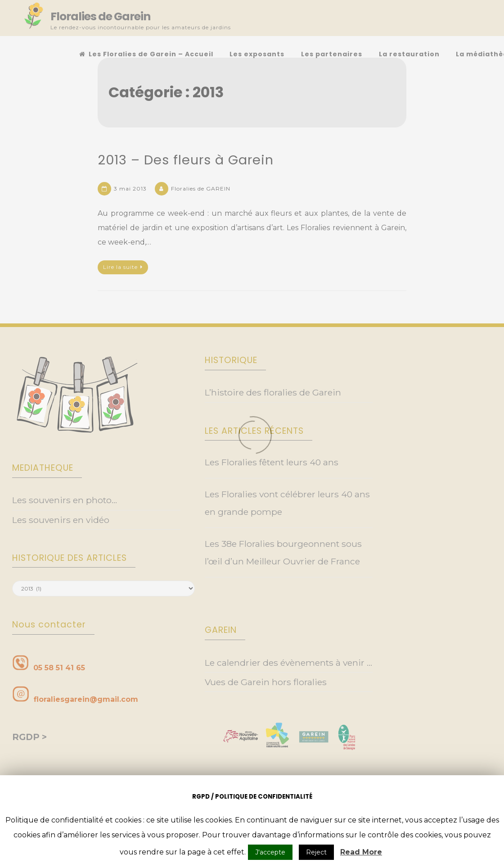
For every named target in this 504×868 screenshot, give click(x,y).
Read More (361, 852)
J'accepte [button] (270, 852)
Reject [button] (316, 852)
